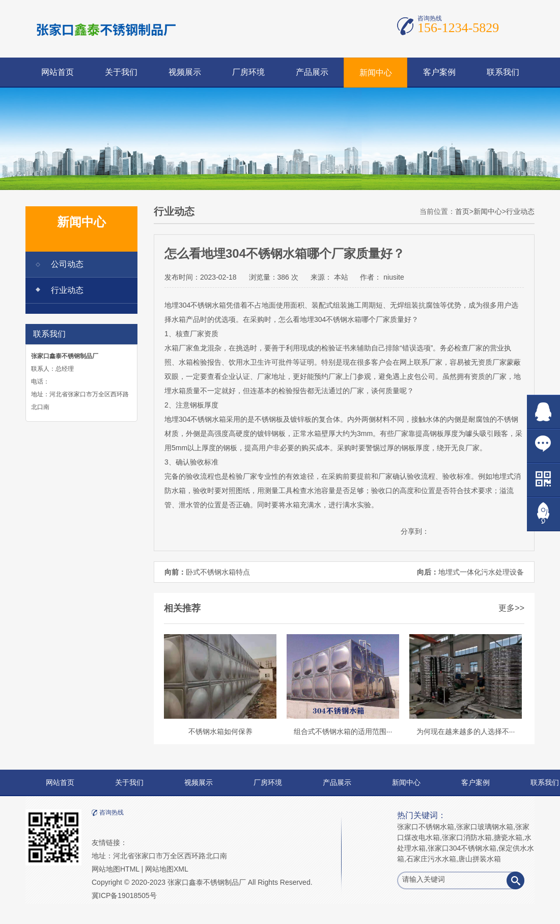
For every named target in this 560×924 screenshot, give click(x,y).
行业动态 (67, 290)
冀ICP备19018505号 (124, 895)
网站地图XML (167, 869)
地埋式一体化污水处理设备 (481, 572)
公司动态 (67, 264)
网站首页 (58, 72)
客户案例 (439, 72)
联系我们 (503, 72)
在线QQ (543, 412)
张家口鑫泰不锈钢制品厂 (207, 882)
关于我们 (121, 72)
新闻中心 (376, 73)
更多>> (511, 608)
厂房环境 (248, 72)
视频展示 (185, 72)
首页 (462, 211)
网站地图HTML (116, 869)
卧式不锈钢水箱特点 (218, 572)
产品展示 (312, 72)
